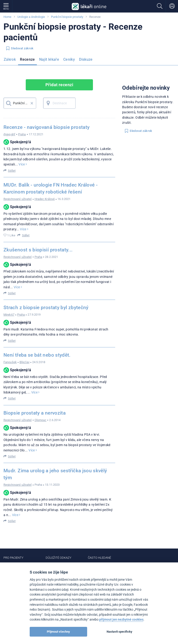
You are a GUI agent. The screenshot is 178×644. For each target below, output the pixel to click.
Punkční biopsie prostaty (67, 17)
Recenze (27, 59)
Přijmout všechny (58, 632)
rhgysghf (9, 134)
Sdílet (12, 171)
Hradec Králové (45, 199)
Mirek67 (9, 315)
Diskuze (86, 59)
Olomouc (41, 420)
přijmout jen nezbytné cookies (121, 620)
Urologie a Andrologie (31, 17)
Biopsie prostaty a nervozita (35, 413)
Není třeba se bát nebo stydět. (37, 355)
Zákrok (10, 59)
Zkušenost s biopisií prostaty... (38, 250)
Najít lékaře (49, 59)
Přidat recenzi (59, 85)
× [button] (32, 103)
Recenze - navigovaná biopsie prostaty (46, 127)
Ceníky (69, 59)
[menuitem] (11, 61)
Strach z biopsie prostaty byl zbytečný (46, 308)
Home (7, 17)
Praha (22, 134)
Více (23, 164)
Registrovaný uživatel (18, 199)
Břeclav (24, 362)
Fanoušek (10, 362)
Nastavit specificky (119, 632)
